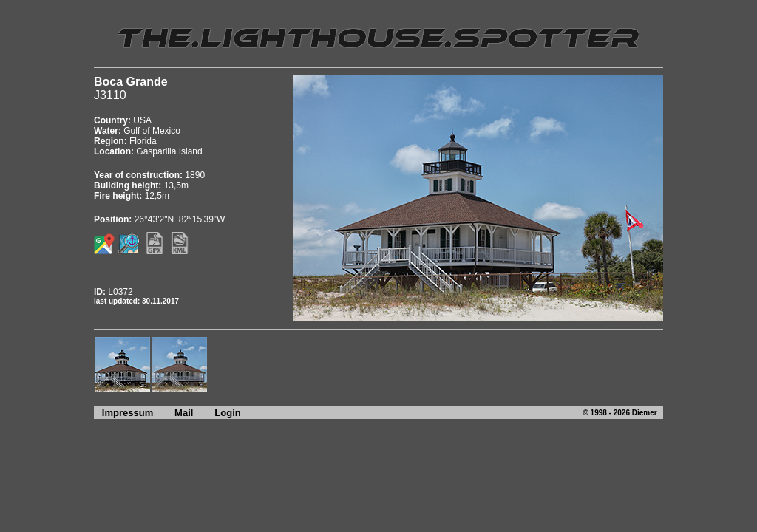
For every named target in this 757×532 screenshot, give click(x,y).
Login (227, 413)
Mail (184, 413)
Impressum (123, 413)
